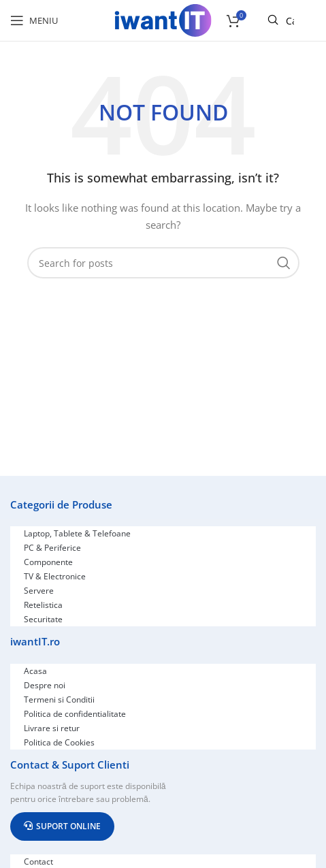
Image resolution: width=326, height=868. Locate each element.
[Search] (163, 263)
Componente (48, 562)
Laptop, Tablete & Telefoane (77, 533)
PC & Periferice (52, 548)
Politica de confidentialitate (75, 714)
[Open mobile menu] (34, 20)
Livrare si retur (52, 728)
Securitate (43, 619)
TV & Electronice (55, 576)
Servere (39, 591)
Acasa (35, 671)
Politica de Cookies (59, 742)
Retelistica (43, 605)
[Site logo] (163, 19)
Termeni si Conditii (59, 700)
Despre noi (45, 685)
